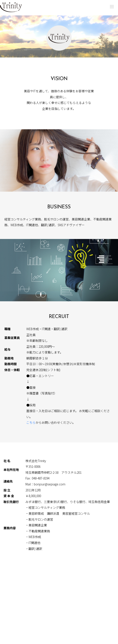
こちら (31, 422)
